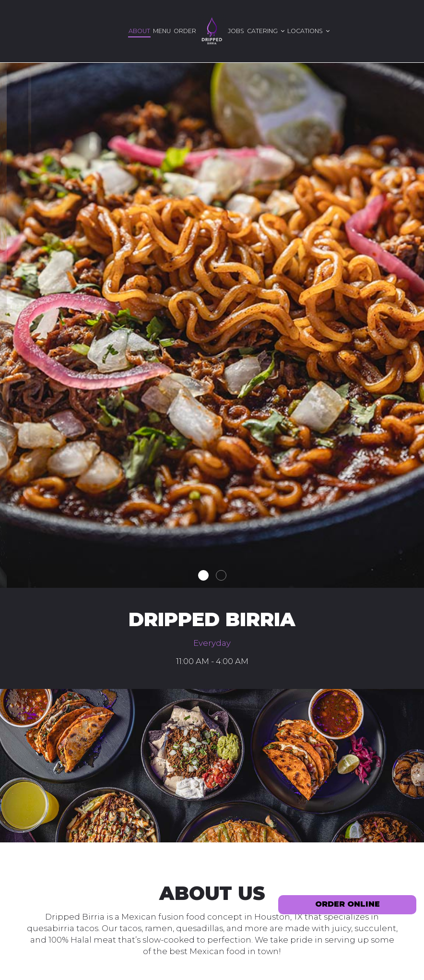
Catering (266, 31)
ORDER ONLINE (347, 904)
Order (185, 31)
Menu (162, 31)
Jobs (236, 31)
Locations (308, 31)
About (139, 31)
